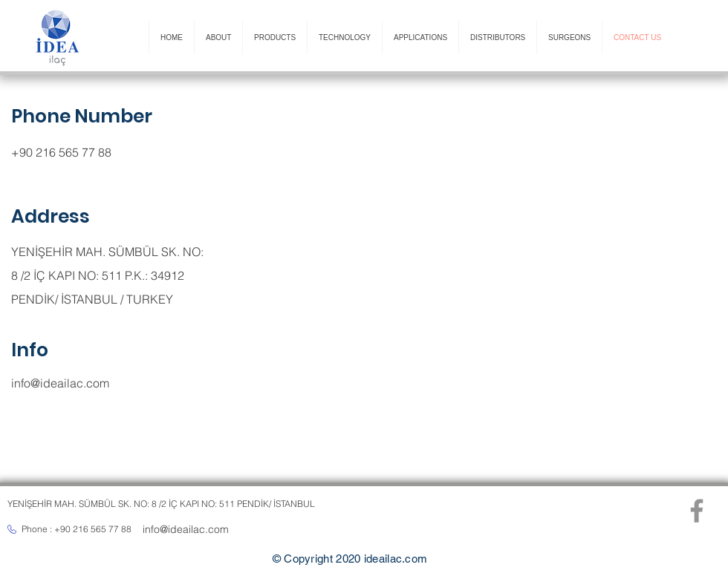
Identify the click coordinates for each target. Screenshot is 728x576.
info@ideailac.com (60, 383)
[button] (218, 37)
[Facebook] (697, 511)
